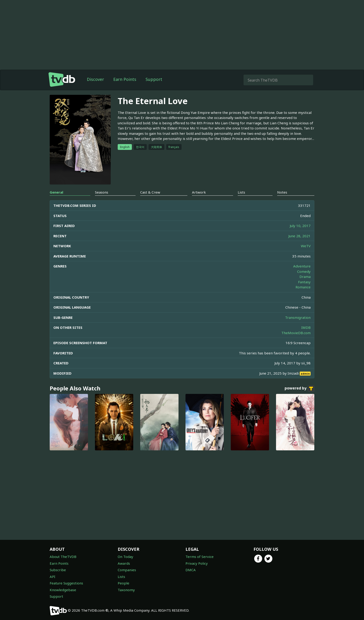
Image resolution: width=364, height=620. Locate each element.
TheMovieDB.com (296, 333)
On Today (125, 557)
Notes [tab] (282, 192)
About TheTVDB (63, 557)
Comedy (304, 271)
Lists (121, 577)
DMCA (191, 570)
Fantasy (304, 282)
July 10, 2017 (300, 226)
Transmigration (298, 317)
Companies (127, 570)
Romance (303, 287)
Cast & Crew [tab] (150, 192)
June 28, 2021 (299, 236)
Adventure (302, 266)
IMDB (306, 327)
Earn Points (125, 79)
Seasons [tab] (102, 192)
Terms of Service (200, 557)
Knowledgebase (63, 590)
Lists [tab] (241, 192)
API (52, 577)
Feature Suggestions (66, 583)
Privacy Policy (197, 563)
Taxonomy (126, 590)
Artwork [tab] (199, 192)
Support (154, 79)
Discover (95, 79)
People (123, 583)
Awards (124, 563)
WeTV (306, 246)
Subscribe (58, 570)
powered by (299, 389)
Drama (305, 277)
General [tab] (56, 192)
